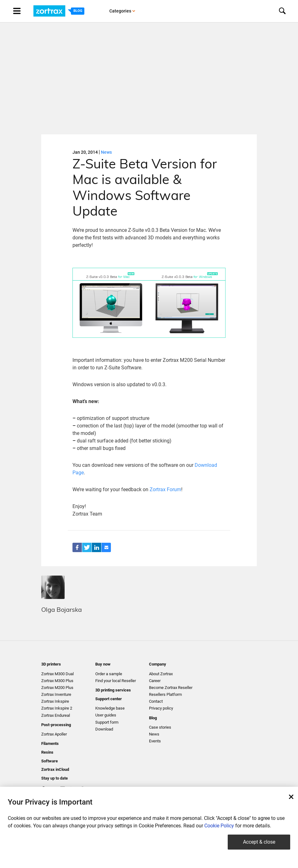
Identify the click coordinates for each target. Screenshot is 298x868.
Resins (47, 752)
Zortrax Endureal (56, 715)
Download (104, 729)
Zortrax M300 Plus (57, 681)
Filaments (50, 743)
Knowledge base (110, 708)
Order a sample (109, 674)
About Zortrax (161, 674)
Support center (109, 699)
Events (155, 741)
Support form (107, 722)
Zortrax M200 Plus (57, 688)
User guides (106, 715)
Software (50, 761)
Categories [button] (122, 11)
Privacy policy (161, 708)
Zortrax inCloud (55, 769)
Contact (156, 701)
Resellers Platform (165, 694)
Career (155, 681)
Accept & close (259, 842)
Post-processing (56, 725)
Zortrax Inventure (56, 694)
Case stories (160, 727)
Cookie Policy (219, 826)
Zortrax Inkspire (55, 701)
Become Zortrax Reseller (171, 688)
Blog (153, 718)
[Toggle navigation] (23, 11)
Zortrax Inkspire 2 (57, 708)
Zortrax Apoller (54, 734)
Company (158, 664)
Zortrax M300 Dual (57, 674)
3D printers (51, 664)
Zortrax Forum (165, 489)
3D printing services (113, 690)
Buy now (103, 664)
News (106, 152)
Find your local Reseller (116, 681)
